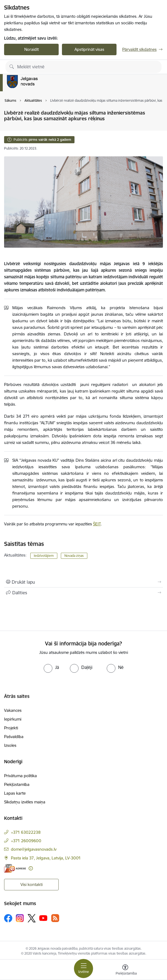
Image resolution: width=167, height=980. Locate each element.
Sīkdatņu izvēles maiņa (25, 802)
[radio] (51, 667)
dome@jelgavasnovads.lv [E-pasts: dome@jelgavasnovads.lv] (34, 849)
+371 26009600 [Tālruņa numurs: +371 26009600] (26, 841)
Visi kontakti (32, 884)
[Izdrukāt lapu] (83, 582)
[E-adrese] (15, 868)
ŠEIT (97, 524)
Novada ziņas (74, 556)
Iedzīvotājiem (44, 556)
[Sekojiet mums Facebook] (8, 918)
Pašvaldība (14, 737)
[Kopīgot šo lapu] (83, 593)
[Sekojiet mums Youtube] (43, 918)
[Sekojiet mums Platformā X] (32, 918)
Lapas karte (15, 793)
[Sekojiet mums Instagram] (20, 918)
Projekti (11, 728)
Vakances (13, 710)
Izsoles (10, 745)
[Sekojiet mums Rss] (55, 918)
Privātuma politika (20, 776)
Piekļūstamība (17, 784)
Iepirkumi (13, 719)
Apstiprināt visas (89, 49)
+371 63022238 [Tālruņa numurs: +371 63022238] (26, 832)
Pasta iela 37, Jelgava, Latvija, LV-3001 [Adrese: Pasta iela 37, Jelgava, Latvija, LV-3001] (46, 858)
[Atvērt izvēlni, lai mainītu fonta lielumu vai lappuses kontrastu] (125, 970)
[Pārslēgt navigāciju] (83, 969)
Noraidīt (32, 49)
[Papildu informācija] (31, 868)
